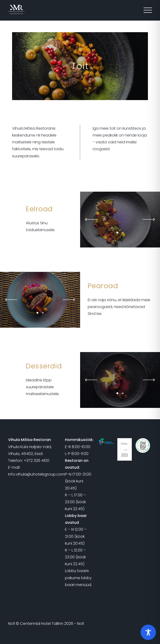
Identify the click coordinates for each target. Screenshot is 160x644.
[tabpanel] (40, 300)
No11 (11, 624)
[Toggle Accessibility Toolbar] (148, 632)
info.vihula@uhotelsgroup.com (37, 474)
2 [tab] (123, 233)
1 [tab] (117, 233)
